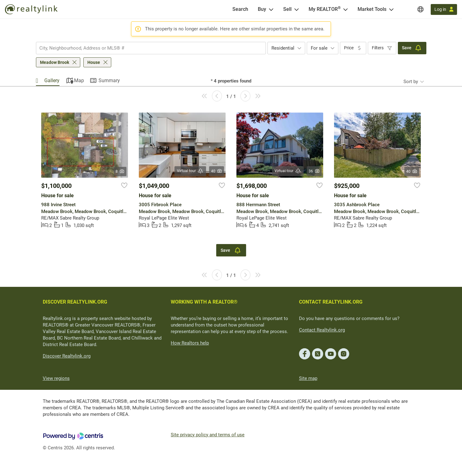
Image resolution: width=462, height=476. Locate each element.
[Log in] (444, 9)
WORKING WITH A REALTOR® (204, 302)
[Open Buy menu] (271, 9)
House (94, 62)
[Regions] (420, 9)
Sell (287, 9)
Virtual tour (190, 171)
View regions (56, 378)
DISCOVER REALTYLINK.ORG (75, 302)
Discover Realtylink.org (67, 356)
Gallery (52, 80)
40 (217, 171)
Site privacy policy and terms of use (208, 435)
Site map (308, 378)
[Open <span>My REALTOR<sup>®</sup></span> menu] (345, 9)
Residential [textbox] (283, 48)
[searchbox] (147, 48)
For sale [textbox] (319, 48)
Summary (109, 80)
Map (79, 80)
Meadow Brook (55, 62)
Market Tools (372, 9)
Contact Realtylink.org (322, 330)
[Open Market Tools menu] (391, 9)
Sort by (411, 82)
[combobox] (151, 48)
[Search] (240, 9)
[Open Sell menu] (297, 9)
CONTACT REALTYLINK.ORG (331, 302)
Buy (262, 9)
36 (314, 171)
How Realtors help (190, 343)
